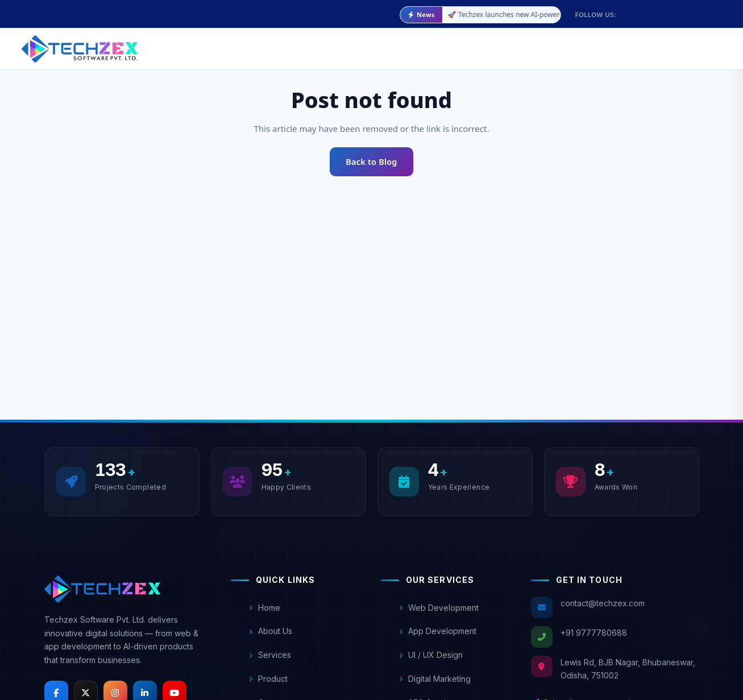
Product (268, 685)
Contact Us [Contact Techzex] (478, 43)
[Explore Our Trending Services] (663, 47)
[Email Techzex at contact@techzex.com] (56, 15)
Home (265, 613)
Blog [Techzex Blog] (400, 44)
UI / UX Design (431, 665)
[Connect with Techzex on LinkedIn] (708, 10)
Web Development (439, 618)
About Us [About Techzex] (243, 44)
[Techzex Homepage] (102, 593)
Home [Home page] (198, 44)
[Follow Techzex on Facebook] (648, 10)
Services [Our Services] (298, 44)
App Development (438, 641)
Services (270, 661)
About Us (271, 637)
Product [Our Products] (355, 44)
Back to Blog (371, 161)
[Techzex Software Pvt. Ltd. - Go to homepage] (80, 49)
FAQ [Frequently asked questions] (433, 44)
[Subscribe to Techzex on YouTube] (728, 10)
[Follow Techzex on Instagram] (688, 10)
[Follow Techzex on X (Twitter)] (668, 10)
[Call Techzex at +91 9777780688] (149, 15)
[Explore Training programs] (563, 47)
